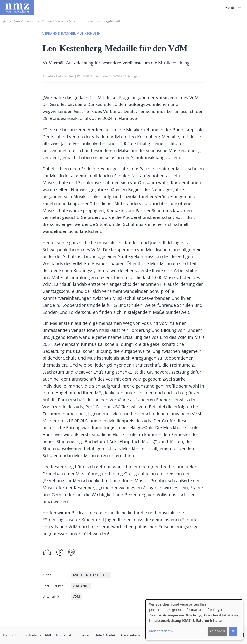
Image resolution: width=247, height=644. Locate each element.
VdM (76, 596)
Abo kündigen (130, 635)
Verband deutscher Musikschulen (72, 33)
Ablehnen (217, 631)
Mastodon (71, 553)
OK (233, 631)
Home (4, 21)
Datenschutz (64, 635)
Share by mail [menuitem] (47, 553)
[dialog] (194, 619)
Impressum (85, 635)
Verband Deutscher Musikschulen (60, 21)
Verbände (81, 586)
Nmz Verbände (24, 21)
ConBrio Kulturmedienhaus (22, 635)
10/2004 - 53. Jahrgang (125, 76)
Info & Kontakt (106, 635)
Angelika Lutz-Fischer (58, 76)
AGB (48, 635)
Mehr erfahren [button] (161, 631)
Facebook (60, 553)
